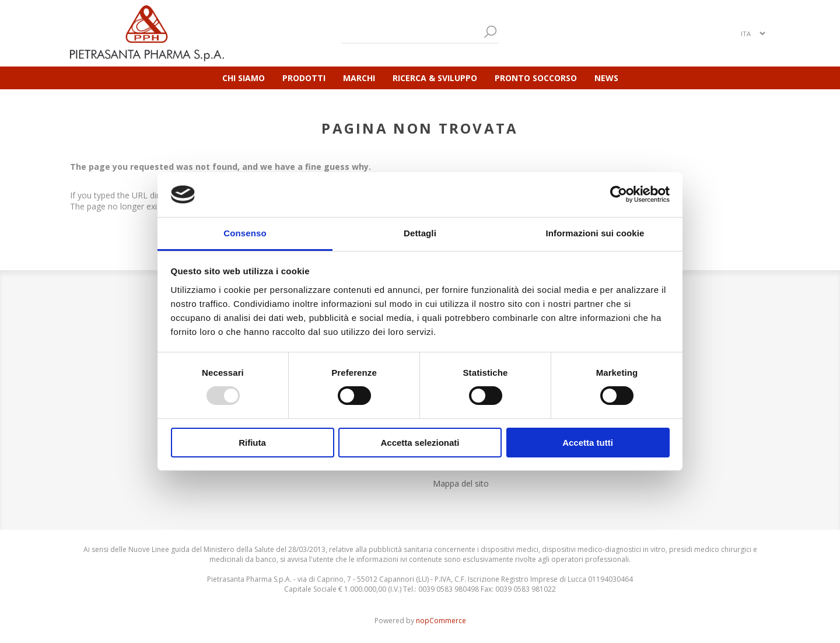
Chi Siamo (244, 78)
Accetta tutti (588, 443)
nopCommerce (441, 621)
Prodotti (304, 78)
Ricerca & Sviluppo (435, 78)
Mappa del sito (461, 483)
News (606, 78)
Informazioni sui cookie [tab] (595, 233)
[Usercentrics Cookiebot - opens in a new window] (619, 194)
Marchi (359, 78)
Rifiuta (252, 443)
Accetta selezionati (420, 443)
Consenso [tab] (245, 233)
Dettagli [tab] (420, 233)
